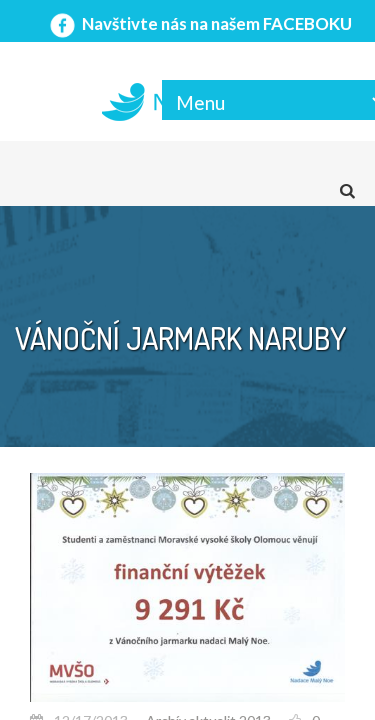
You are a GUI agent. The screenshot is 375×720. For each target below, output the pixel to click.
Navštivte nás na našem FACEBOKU (199, 23)
